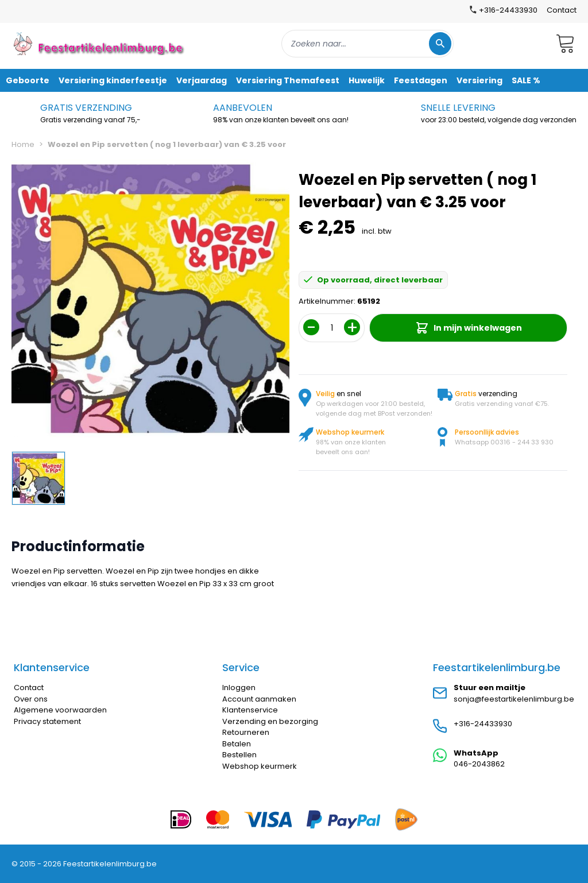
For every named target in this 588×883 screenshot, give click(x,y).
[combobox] (367, 44)
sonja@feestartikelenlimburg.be (514, 699)
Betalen (237, 744)
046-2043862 (479, 764)
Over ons (31, 699)
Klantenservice (250, 710)
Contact (562, 10)
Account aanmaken (259, 699)
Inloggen (239, 688)
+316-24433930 (483, 724)
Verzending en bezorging (270, 721)
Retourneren (246, 732)
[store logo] (100, 43)
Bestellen (239, 755)
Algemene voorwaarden (60, 710)
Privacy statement (47, 721)
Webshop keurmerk (260, 766)
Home (23, 144)
